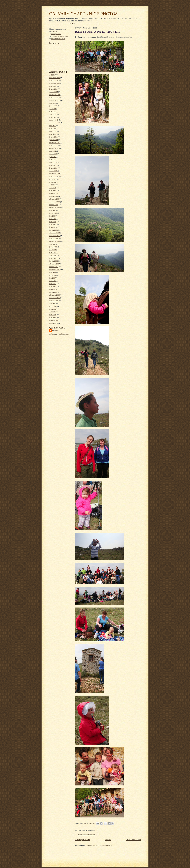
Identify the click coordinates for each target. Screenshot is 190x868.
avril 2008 (53, 255)
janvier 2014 (53, 92)
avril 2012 (53, 131)
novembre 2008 (55, 236)
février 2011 (53, 168)
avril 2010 (53, 188)
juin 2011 (52, 157)
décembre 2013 (54, 95)
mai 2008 (52, 253)
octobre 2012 (54, 120)
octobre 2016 (54, 80)
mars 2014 (53, 86)
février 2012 (53, 137)
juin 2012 (52, 128)
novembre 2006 (55, 298)
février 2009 (53, 227)
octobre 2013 (54, 97)
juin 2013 (52, 109)
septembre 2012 (55, 123)
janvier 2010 (53, 196)
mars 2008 (53, 258)
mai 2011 (52, 159)
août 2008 (53, 244)
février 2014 (53, 89)
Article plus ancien (133, 840)
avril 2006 (53, 315)
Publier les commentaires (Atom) (100, 845)
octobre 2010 (54, 176)
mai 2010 (52, 185)
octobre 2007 (54, 267)
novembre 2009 (55, 202)
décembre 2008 (54, 233)
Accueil (108, 840)
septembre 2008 (55, 241)
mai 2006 (52, 312)
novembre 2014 (55, 83)
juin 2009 (52, 216)
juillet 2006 (53, 306)
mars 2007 (53, 286)
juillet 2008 (53, 247)
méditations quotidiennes (59, 36)
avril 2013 (53, 114)
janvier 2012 (53, 140)
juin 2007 (52, 278)
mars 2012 (53, 134)
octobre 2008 (54, 238)
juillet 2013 (53, 106)
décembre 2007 (54, 264)
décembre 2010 (54, 174)
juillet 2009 (53, 213)
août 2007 (53, 272)
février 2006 (53, 320)
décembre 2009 (54, 199)
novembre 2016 (55, 78)
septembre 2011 (55, 148)
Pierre (55, 330)
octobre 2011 (54, 145)
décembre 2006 (54, 295)
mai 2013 (52, 111)
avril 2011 (53, 162)
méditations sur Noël (58, 39)
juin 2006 (52, 309)
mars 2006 (53, 317)
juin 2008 (52, 250)
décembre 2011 (54, 143)
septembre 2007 (55, 270)
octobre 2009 (54, 205)
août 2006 (53, 303)
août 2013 (53, 103)
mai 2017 (52, 75)
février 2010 (53, 193)
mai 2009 (52, 219)
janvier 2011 (53, 171)
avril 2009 (53, 222)
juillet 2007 (53, 275)
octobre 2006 (54, 300)
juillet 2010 (53, 179)
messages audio (56, 34)
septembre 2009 (55, 207)
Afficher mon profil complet (59, 334)
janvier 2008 (53, 261)
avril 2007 (53, 284)
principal (54, 31)
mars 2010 (53, 191)
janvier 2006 (53, 323)
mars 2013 (53, 117)
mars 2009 (53, 224)
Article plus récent (82, 840)
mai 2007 (52, 281)
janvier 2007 (53, 292)
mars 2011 (53, 165)
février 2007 (53, 289)
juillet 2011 (53, 154)
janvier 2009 (53, 230)
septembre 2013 (55, 100)
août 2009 (53, 210)
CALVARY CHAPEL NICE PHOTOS (83, 14)
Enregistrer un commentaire (86, 835)
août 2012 (53, 126)
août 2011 (53, 151)
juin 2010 (52, 182)
